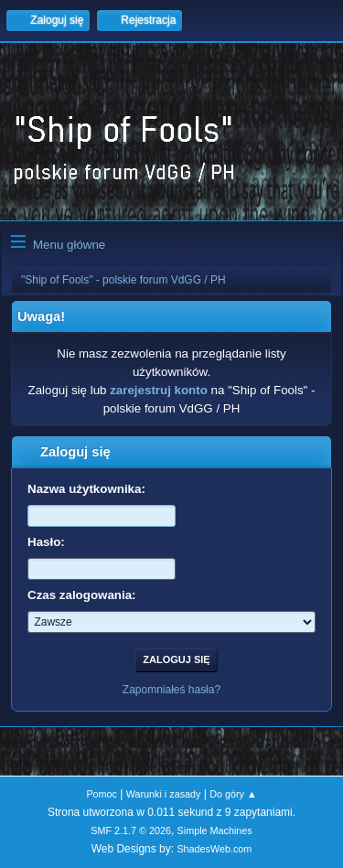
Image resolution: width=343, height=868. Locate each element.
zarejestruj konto (159, 390)
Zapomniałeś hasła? (171, 690)
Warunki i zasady (164, 794)
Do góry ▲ (233, 794)
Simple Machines (215, 830)
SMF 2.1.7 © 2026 (131, 830)
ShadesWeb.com (214, 849)
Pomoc (102, 794)
